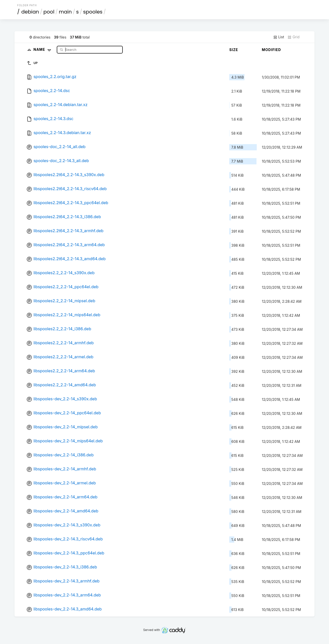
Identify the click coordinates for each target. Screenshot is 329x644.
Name (43, 49)
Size (234, 50)
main (65, 12)
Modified (271, 50)
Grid (293, 37)
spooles (93, 12)
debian (30, 12)
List (279, 37)
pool (49, 12)
